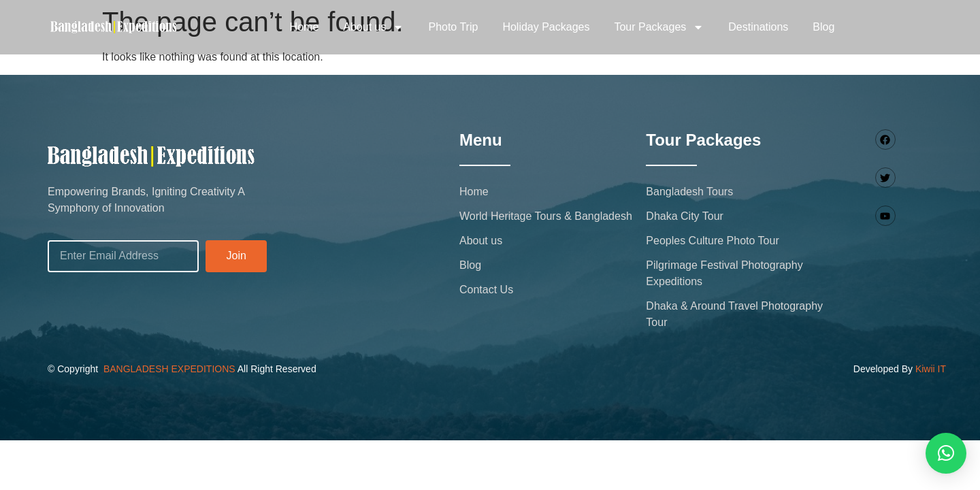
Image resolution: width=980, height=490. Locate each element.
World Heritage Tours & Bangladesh (546, 216)
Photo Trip (453, 27)
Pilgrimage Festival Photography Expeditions (724, 273)
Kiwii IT (931, 369)
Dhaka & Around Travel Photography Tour (734, 314)
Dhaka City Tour (685, 216)
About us (373, 27)
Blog (823, 27)
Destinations (758, 27)
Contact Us (486, 290)
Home (305, 27)
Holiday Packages (546, 27)
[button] (946, 453)
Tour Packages (659, 27)
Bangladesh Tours (689, 192)
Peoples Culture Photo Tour (712, 241)
